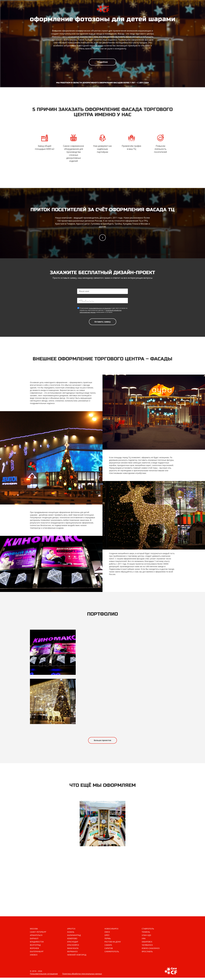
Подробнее (102, 62)
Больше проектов (102, 742)
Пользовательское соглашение (44, 976)
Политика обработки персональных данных (82, 976)
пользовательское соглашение (100, 309)
